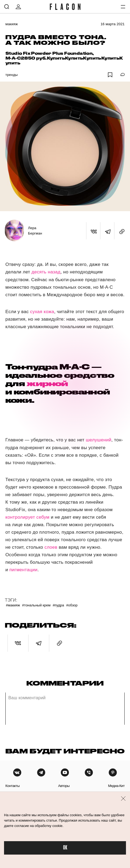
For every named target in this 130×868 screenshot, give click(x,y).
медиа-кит (116, 786)
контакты (13, 786)
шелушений (99, 440)
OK (65, 848)
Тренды (12, 75)
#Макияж (13, 605)
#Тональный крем (36, 605)
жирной (47, 383)
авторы (64, 786)
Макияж (12, 24)
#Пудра (58, 605)
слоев (51, 547)
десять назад (46, 272)
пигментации (24, 570)
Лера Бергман (35, 231)
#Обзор (72, 605)
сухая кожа (42, 312)
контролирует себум (27, 517)
